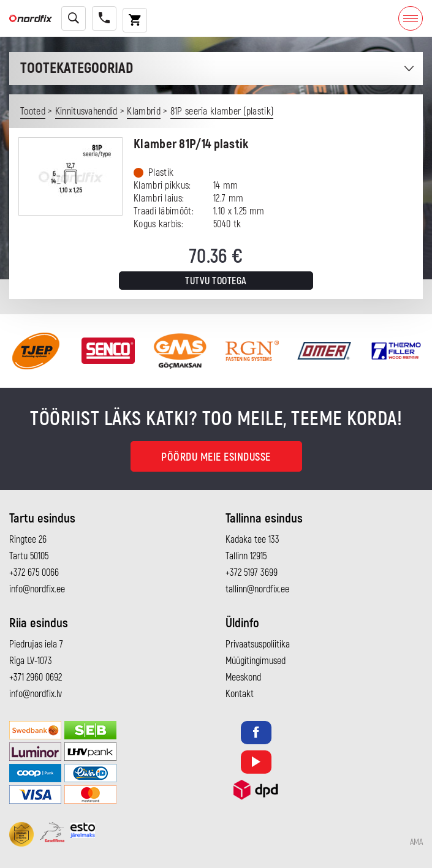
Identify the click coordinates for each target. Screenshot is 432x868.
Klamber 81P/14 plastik (191, 144)
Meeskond (243, 677)
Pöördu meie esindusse (216, 457)
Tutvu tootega (216, 281)
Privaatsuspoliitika (258, 644)
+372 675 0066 (34, 573)
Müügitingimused (256, 661)
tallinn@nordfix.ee (257, 589)
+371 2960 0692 (36, 677)
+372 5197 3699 (252, 573)
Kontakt (240, 694)
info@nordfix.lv (36, 694)
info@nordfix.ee (37, 589)
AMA (416, 842)
